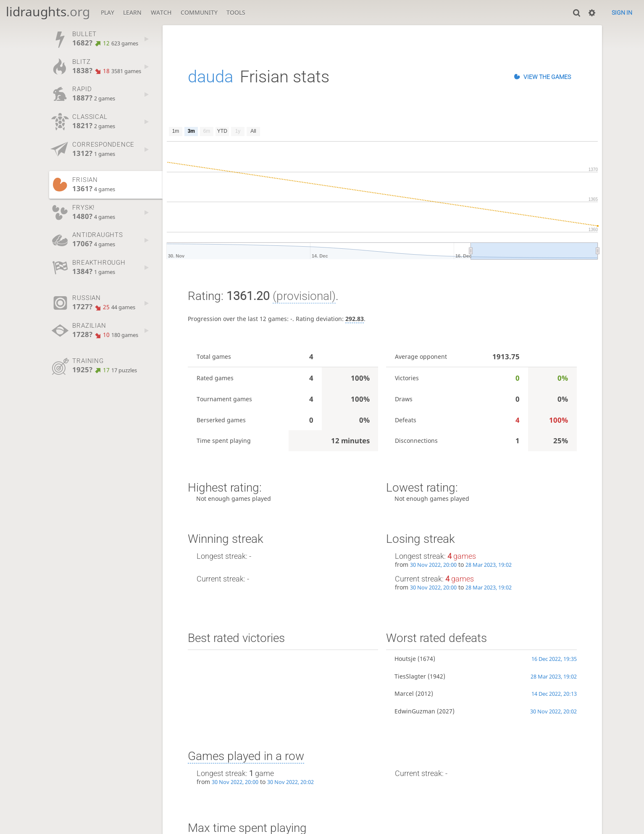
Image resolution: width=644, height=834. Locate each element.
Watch (161, 12)
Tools (236, 12)
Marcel (404, 693)
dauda (210, 77)
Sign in (622, 13)
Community (199, 12)
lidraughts (48, 12)
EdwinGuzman (415, 711)
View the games (547, 77)
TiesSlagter (410, 676)
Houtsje (405, 659)
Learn (132, 12)
